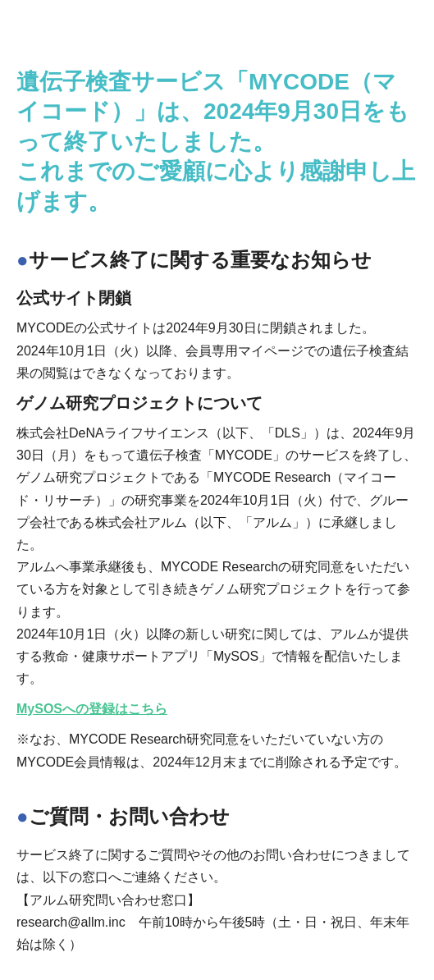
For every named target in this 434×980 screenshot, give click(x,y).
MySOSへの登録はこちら (92, 709)
